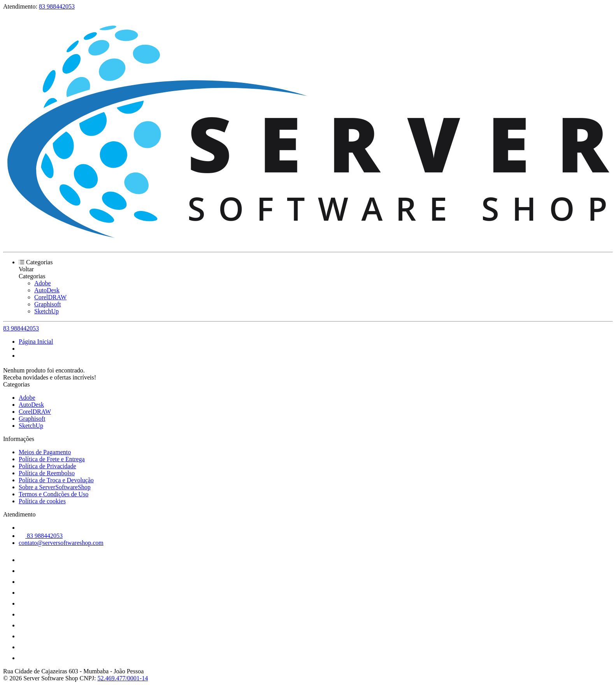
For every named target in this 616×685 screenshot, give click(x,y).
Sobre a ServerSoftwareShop (55, 487)
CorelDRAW (50, 297)
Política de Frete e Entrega (52, 459)
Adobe (43, 283)
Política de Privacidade (47, 466)
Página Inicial (36, 342)
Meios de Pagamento (45, 452)
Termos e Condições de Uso (54, 494)
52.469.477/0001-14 (123, 678)
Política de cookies (42, 501)
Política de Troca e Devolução (56, 480)
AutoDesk (47, 290)
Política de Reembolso (47, 473)
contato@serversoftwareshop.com (61, 543)
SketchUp (47, 311)
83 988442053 (57, 6)
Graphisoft (47, 304)
